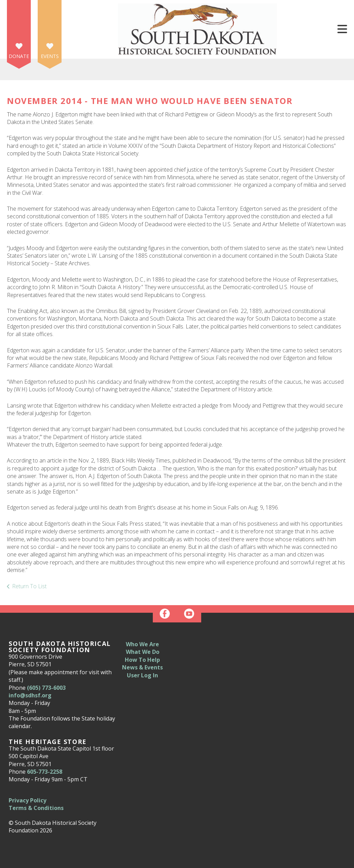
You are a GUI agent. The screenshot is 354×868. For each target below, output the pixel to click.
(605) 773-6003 (46, 688)
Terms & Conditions (36, 808)
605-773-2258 (45, 772)
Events (50, 56)
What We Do (143, 652)
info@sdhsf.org (30, 695)
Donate (19, 56)
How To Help (142, 660)
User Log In (142, 675)
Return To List (29, 586)
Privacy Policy (27, 800)
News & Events (142, 667)
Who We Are (142, 644)
